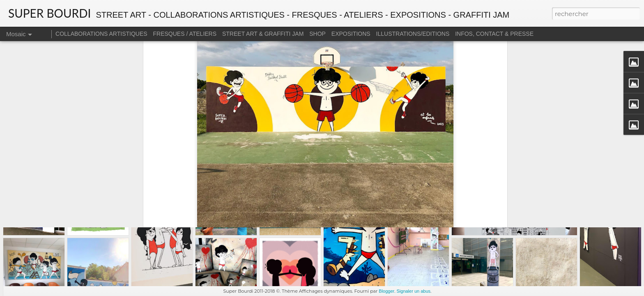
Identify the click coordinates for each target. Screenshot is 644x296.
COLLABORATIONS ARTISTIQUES (101, 34)
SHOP (317, 34)
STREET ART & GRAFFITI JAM (263, 34)
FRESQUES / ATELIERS (185, 34)
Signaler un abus (413, 291)
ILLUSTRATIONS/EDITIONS (413, 34)
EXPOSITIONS (351, 34)
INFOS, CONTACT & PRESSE (494, 34)
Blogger (386, 291)
